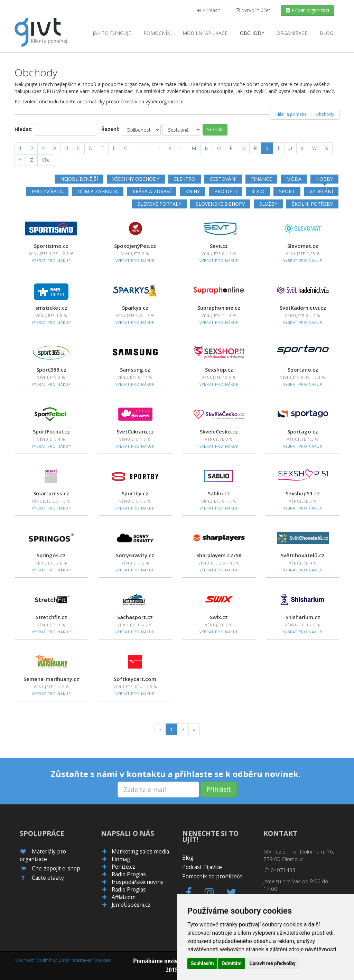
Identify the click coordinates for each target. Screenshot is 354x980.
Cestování (223, 179)
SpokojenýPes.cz (135, 246)
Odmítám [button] (232, 963)
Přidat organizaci (308, 10)
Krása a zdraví (152, 191)
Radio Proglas (129, 874)
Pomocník (157, 33)
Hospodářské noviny (138, 882)
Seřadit (215, 129)
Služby (268, 204)
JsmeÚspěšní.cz (131, 905)
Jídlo (258, 191)
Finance (261, 179)
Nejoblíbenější (79, 179)
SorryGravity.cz (135, 555)
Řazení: (110, 129)
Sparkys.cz (135, 308)
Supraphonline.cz (219, 308)
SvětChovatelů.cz (303, 555)
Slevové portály (159, 204)
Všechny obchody (136, 179)
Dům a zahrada (98, 191)
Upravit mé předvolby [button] (272, 963)
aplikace (205, 33)
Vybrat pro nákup (51, 261)
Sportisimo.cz (51, 246)
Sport (287, 191)
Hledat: (24, 129)
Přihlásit (208, 10)
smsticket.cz (51, 308)
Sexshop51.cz (303, 493)
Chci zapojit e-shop (56, 869)
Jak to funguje (112, 33)
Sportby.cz (135, 493)
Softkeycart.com (135, 679)
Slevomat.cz (303, 246)
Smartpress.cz (51, 493)
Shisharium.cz (303, 617)
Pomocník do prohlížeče (212, 876)
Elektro (185, 179)
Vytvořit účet (253, 10)
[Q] (243, 148)
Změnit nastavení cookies (85, 960)
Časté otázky (48, 878)
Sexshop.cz (219, 370)
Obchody (252, 33)
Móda (294, 179)
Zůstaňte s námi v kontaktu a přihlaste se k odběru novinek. (175, 774)
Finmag (121, 859)
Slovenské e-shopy (220, 204)
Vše (46, 160)
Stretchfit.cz (51, 617)
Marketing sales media (140, 852)
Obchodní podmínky (36, 960)
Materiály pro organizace (43, 855)
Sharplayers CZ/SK (219, 555)
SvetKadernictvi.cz (303, 308)
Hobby (324, 179)
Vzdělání (321, 191)
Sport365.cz (51, 370)
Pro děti (226, 191)
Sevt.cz (219, 246)
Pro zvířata (47, 191)
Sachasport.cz (135, 617)
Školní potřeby (312, 204)
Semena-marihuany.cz (51, 679)
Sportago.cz (303, 431)
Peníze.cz (123, 867)
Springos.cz (51, 555)
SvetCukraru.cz (135, 431)
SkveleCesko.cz (219, 431)
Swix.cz (219, 617)
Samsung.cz (135, 370)
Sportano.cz (303, 370)
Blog (327, 33)
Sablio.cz (219, 493)
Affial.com (124, 897)
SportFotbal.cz (51, 431)
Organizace (292, 33)
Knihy (193, 191)
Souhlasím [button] (202, 963)
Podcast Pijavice (202, 867)
